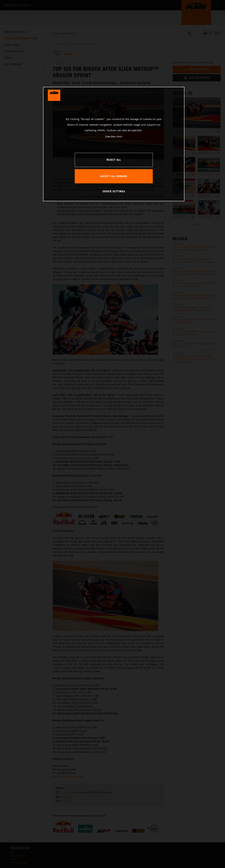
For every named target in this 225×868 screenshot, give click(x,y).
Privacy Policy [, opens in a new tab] (110, 136)
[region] (114, 144)
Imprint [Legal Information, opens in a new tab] (119, 136)
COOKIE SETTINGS (114, 191)
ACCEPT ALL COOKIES (114, 176)
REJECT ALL (114, 160)
